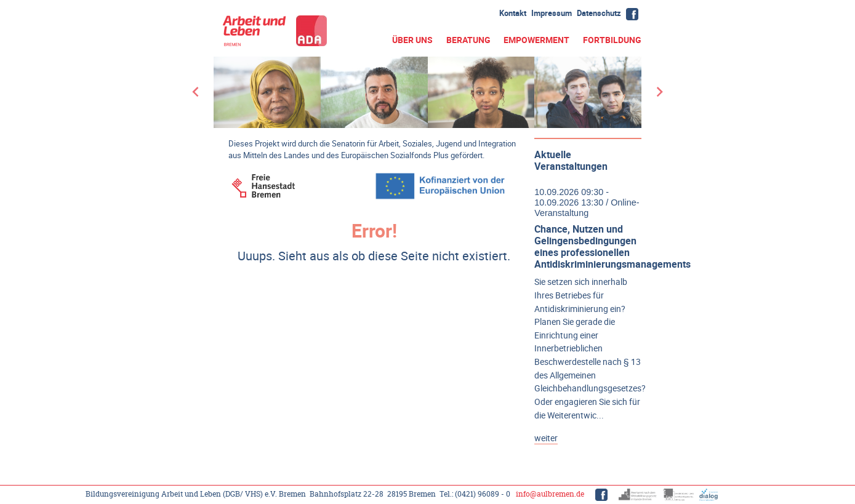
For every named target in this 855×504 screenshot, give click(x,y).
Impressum (552, 13)
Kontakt (513, 13)
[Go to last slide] (196, 92)
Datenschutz (599, 13)
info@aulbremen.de (550, 494)
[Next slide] (659, 92)
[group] (427, 92)
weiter (546, 438)
